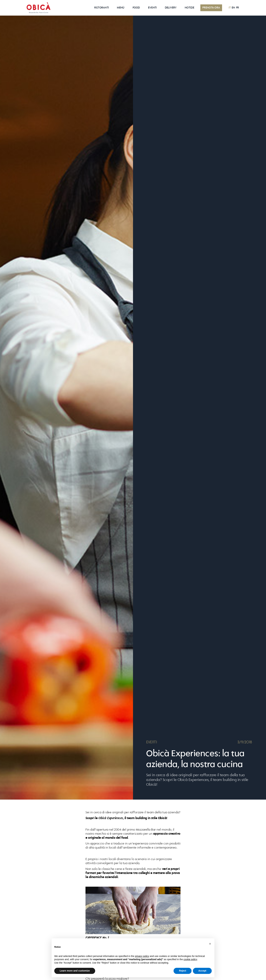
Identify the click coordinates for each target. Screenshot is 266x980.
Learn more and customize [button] (75, 971)
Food (136, 8)
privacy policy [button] (142, 956)
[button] (210, 944)
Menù (121, 8)
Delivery (171, 8)
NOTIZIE (189, 8)
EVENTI (152, 8)
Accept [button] (202, 971)
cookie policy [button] (190, 959)
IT (230, 8)
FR (238, 8)
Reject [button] (183, 971)
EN (233, 8)
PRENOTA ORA (211, 8)
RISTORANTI (102, 8)
